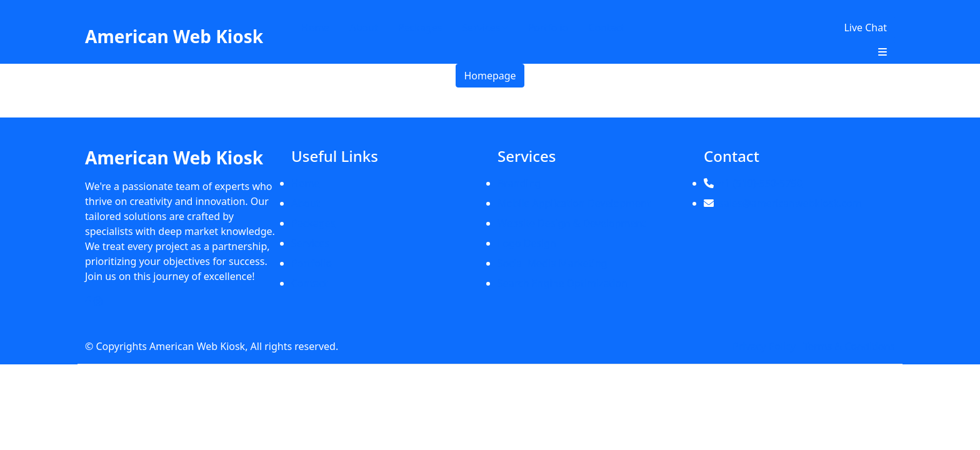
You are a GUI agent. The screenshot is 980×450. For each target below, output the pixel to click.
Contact (606, 27)
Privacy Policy (764, 346)
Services (310, 243)
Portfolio (548, 27)
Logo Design (527, 243)
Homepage (490, 76)
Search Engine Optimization (562, 283)
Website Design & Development (572, 223)
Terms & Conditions (849, 346)
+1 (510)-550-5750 (761, 183)
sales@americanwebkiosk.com (790, 203)
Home (316, 27)
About (364, 27)
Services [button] (481, 27)
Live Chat (865, 27)
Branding (519, 183)
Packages (420, 27)
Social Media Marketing (552, 263)
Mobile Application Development (574, 203)
